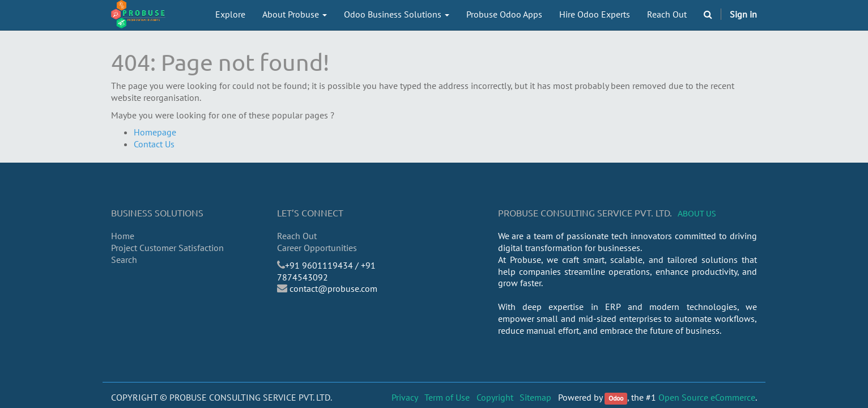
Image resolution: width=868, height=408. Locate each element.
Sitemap (535, 397)
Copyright (495, 397)
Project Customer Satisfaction (167, 248)
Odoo (616, 398)
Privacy (405, 397)
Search (124, 260)
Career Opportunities (317, 248)
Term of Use (447, 397)
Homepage (155, 132)
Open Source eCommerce (707, 397)
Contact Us (154, 144)
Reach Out (297, 236)
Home (123, 236)
